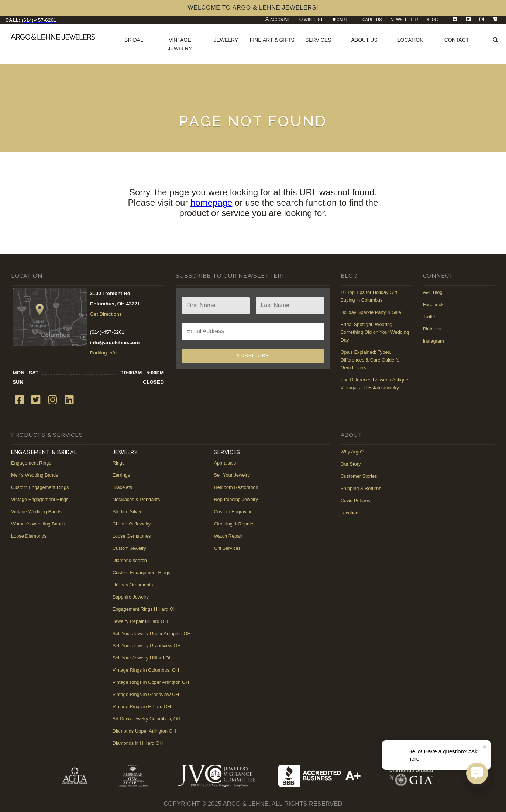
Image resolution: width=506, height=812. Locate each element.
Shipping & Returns (361, 488)
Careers (372, 20)
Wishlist (314, 20)
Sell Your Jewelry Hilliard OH (143, 658)
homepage (211, 203)
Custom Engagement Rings (40, 487)
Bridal (134, 40)
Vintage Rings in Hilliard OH (142, 707)
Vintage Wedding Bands (36, 512)
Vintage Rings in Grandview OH (146, 694)
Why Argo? (352, 452)
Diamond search (130, 560)
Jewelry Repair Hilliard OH (140, 621)
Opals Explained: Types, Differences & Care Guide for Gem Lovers (371, 360)
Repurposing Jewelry (236, 499)
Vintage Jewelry (180, 44)
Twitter (430, 317)
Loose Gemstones (132, 536)
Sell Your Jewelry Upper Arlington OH (152, 633)
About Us (364, 40)
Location (411, 40)
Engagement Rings (31, 463)
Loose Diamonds (29, 536)
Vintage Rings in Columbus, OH (146, 670)
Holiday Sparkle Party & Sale (371, 312)
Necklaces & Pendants (136, 499)
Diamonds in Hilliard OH (138, 743)
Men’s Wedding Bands (35, 475)
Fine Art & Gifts (272, 40)
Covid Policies (355, 501)
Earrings (121, 475)
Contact (457, 40)
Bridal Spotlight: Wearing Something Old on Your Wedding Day (375, 332)
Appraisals (225, 463)
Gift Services (227, 548)
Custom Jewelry (129, 548)
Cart (342, 20)
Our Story (351, 464)
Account (280, 20)
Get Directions (106, 314)
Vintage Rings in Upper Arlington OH (151, 682)
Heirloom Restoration (236, 487)
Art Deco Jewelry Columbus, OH (147, 719)
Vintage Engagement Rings (40, 499)
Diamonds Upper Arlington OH (144, 731)
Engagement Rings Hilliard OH (145, 609)
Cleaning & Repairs (234, 524)
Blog (432, 20)
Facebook (433, 304)
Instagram (433, 341)
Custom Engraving (233, 512)
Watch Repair (228, 536)
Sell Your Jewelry (232, 475)
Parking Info (103, 353)
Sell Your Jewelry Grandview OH (147, 646)
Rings (119, 463)
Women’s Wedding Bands (38, 524)
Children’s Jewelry (132, 524)
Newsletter (404, 20)
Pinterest (432, 329)
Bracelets (122, 487)
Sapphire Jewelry (131, 597)
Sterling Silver (127, 512)
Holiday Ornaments (133, 585)
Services (318, 40)
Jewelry (226, 40)
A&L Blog (433, 292)
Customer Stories (359, 476)
